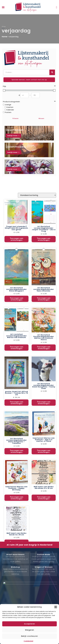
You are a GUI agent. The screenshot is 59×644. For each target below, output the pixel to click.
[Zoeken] (52, 72)
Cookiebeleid (28, 641)
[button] (56, 607)
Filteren (16, 118)
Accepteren (29, 624)
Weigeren (30, 630)
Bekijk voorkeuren (29, 636)
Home (4, 37)
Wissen (41, 118)
